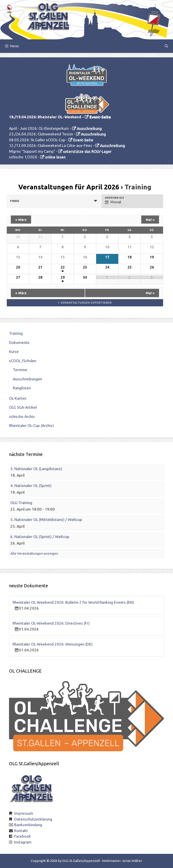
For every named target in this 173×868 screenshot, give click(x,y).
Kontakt (21, 831)
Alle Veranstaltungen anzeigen (34, 553)
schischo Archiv (22, 416)
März (21, 220)
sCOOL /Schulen (23, 361)
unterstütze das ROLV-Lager (87, 151)
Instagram (23, 842)
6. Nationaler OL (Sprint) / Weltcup (40, 537)
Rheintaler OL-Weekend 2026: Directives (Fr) (51, 623)
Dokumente (19, 342)
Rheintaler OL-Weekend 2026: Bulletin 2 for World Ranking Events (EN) (73, 602)
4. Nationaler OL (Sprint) (31, 486)
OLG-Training (21, 503)
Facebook (23, 836)
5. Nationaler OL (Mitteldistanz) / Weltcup (46, 519)
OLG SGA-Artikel (23, 407)
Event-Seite (100, 117)
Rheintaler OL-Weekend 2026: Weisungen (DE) (53, 644)
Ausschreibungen (27, 379)
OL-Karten (18, 398)
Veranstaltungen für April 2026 (69, 187)
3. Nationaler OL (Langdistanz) (36, 469)
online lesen (55, 157)
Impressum (24, 813)
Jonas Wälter (132, 861)
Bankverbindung (28, 825)
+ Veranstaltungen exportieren (85, 303)
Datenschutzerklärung (33, 819)
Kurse (14, 351)
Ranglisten (22, 388)
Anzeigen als (114, 198)
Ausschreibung (89, 128)
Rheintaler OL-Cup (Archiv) (31, 425)
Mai (150, 220)
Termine (20, 370)
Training (16, 333)
